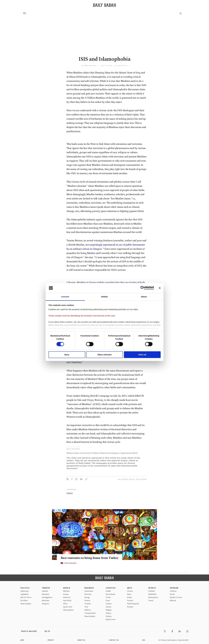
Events (130, 597)
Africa (65, 604)
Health (108, 591)
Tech (86, 607)
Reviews (130, 607)
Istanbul (45, 591)
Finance (87, 601)
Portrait (130, 601)
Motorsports (153, 597)
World (67, 588)
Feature (109, 616)
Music (129, 594)
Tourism (88, 604)
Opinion (174, 588)
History (108, 613)
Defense (88, 610)
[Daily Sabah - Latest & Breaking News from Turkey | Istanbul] (104, 5)
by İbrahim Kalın (89, 66)
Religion (109, 610)
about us (81, 640)
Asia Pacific (67, 601)
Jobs (22, 640)
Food (108, 601)
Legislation (25, 594)
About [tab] (144, 297)
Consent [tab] (65, 297)
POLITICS (25, 588)
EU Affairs (24, 601)
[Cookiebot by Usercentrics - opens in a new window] (142, 288)
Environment (110, 594)
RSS (144, 640)
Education (46, 594)
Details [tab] (104, 297)
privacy (51, 640)
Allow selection (104, 355)
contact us (114, 640)
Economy (88, 594)
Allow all (142, 355)
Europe (66, 594)
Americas (67, 597)
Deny (67, 355)
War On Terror (26, 597)
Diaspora (45, 604)
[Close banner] (160, 288)
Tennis (151, 601)
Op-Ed (172, 594)
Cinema (130, 591)
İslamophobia (68, 610)
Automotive (89, 591)
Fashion (109, 604)
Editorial (173, 601)
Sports (152, 588)
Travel (108, 597)
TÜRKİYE (46, 588)
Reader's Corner (176, 597)
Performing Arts (133, 604)
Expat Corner (111, 619)
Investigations (47, 597)
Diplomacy (25, 591)
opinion (70, 493)
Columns (173, 591)
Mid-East (66, 591)
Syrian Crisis (68, 607)
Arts (130, 588)
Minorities (46, 601)
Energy (87, 597)
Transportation (90, 613)
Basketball (152, 594)
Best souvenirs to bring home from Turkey (85, 558)
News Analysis (26, 604)
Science (109, 607)
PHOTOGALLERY (71, 565)
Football (152, 591)
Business (89, 588)
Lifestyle (111, 588)
